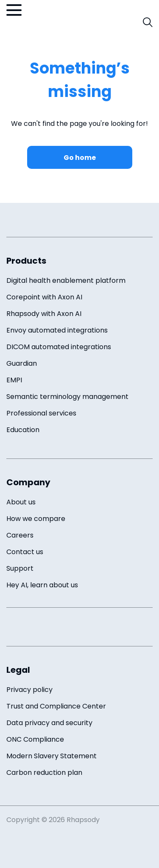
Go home (80, 158)
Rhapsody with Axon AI (44, 314)
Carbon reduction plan (44, 773)
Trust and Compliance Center (56, 706)
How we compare (36, 519)
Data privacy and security (49, 723)
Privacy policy (29, 690)
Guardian (22, 363)
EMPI (14, 380)
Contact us (25, 552)
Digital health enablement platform (66, 280)
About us (21, 502)
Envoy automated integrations (57, 330)
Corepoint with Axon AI (44, 297)
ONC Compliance (35, 739)
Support (20, 568)
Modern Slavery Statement (52, 756)
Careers (20, 535)
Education (23, 430)
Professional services (41, 413)
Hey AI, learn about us (42, 585)
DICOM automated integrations (59, 347)
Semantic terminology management (67, 397)
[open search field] (148, 22)
